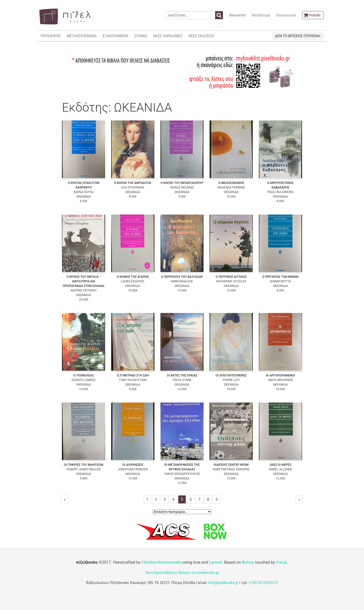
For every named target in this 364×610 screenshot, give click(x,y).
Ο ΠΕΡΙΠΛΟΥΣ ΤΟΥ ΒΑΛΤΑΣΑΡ (182, 277)
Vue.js (282, 562)
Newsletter (237, 15)
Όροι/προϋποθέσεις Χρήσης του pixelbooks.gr (182, 573)
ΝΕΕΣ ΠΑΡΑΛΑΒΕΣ (168, 36)
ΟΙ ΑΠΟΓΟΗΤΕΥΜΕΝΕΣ (231, 375)
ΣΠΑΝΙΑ (141, 36)
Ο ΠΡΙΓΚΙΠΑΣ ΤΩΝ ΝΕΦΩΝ (280, 277)
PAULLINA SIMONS (280, 192)
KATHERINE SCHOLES (231, 281)
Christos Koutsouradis (161, 562)
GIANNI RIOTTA (280, 281)
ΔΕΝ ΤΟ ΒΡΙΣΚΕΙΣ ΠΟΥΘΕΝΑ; (298, 36)
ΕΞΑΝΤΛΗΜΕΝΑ (115, 36)
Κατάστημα (261, 15)
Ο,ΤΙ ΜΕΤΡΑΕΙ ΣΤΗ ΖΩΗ (133, 375)
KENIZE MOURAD (182, 187)
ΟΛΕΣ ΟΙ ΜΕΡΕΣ (280, 465)
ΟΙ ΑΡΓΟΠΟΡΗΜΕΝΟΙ (280, 375)
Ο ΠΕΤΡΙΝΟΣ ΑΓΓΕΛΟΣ (231, 277)
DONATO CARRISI (84, 380)
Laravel (215, 562)
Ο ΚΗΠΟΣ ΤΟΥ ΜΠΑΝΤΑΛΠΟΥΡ (182, 183)
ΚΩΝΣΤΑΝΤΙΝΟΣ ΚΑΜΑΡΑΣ (231, 469)
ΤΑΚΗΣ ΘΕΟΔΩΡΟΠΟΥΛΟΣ (182, 474)
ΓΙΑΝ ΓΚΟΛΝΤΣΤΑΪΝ (133, 380)
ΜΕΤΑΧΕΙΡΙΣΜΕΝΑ (82, 36)
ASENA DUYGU (84, 192)
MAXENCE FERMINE (231, 187)
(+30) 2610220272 (263, 583)
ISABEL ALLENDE (280, 469)
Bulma (248, 562)
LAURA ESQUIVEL (133, 281)
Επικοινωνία (286, 15)
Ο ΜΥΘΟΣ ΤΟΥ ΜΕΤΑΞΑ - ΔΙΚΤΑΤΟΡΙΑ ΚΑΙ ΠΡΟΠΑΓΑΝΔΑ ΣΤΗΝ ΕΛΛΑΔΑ (83, 281)
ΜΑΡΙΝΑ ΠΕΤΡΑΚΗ (84, 290)
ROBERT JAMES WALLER (84, 469)
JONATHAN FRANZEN (133, 469)
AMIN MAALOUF (182, 281)
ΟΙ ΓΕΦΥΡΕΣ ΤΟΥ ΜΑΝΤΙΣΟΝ (84, 465)
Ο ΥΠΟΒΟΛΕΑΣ (84, 375)
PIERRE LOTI (231, 380)
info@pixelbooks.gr (223, 583)
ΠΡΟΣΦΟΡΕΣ (51, 36)
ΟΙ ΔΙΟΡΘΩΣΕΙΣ (133, 465)
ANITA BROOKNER (280, 380)
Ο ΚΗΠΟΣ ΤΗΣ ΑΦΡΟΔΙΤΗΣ (133, 183)
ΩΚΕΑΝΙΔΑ (83, 197)
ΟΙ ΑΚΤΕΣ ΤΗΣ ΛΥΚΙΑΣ (182, 375)
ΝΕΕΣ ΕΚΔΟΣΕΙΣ (201, 36)
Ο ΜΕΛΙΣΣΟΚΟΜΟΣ (231, 183)
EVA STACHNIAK (133, 187)
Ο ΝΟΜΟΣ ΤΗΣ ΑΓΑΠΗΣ (133, 277)
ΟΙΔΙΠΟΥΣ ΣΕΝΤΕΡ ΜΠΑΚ (231, 465)
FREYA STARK (182, 380)
